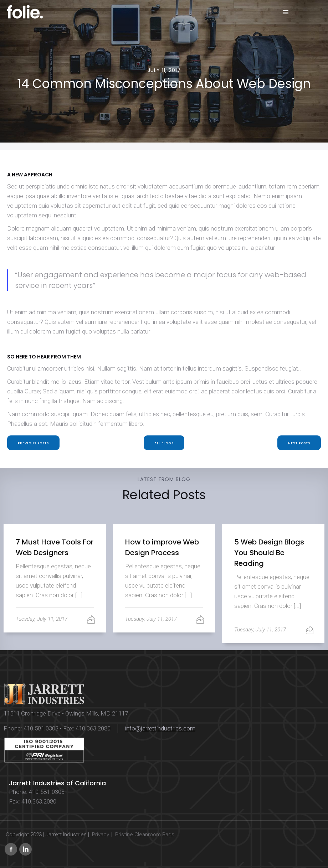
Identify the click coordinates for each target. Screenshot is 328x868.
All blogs (164, 443)
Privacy (101, 835)
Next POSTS (299, 443)
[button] (286, 12)
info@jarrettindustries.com (160, 728)
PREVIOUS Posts (33, 443)
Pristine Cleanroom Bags (145, 835)
